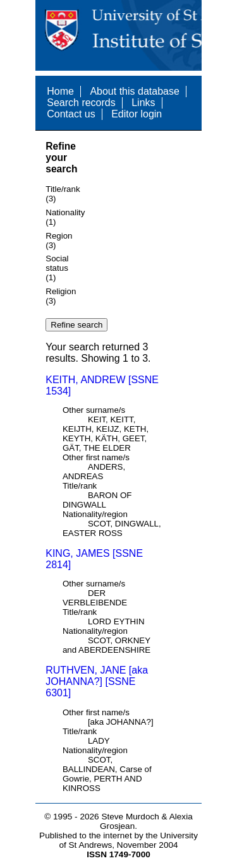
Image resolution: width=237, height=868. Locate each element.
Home (60, 91)
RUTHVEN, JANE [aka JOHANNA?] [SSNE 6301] (97, 681)
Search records (81, 103)
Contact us (71, 114)
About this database (134, 91)
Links (143, 103)
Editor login (137, 114)
